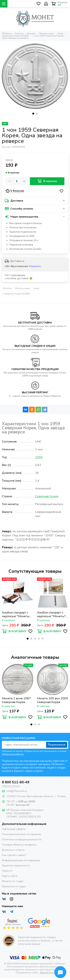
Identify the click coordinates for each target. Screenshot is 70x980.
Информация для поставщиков (21, 860)
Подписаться (57, 745)
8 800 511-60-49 (16, 782)
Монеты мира (23, 288)
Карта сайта (10, 876)
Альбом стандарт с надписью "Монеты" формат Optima (51, 614)
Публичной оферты (13, 754)
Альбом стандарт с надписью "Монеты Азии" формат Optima (17, 614)
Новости (7, 871)
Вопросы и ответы (13, 850)
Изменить (35, 266)
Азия (36, 288)
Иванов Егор (47, 973)
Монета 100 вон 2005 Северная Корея (53, 700)
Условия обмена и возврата (19, 845)
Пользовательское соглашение (21, 834)
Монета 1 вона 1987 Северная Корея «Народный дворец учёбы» (16, 700)
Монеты (7, 288)
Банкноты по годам (14, 886)
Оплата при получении (23, 228)
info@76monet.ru (17, 791)
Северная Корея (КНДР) (17, 294)
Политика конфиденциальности (22, 839)
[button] (33, 114)
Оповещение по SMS (22, 236)
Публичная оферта (14, 829)
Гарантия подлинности (16, 866)
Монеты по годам (13, 881)
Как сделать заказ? (14, 855)
